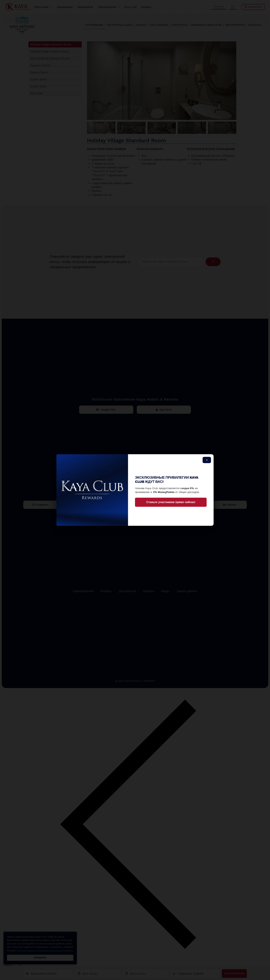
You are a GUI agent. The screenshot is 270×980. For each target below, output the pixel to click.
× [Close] (207, 460)
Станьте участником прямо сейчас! (171, 502)
